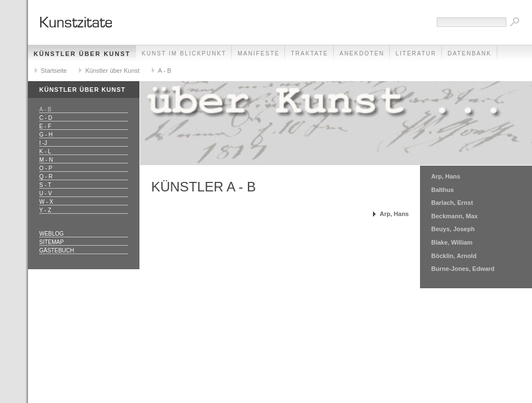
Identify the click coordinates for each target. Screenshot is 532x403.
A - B (165, 71)
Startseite (54, 71)
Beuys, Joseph (453, 229)
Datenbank (469, 53)
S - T (45, 185)
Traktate (309, 53)
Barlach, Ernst (452, 203)
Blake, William (452, 242)
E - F (45, 126)
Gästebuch (57, 250)
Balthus (442, 190)
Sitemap (52, 242)
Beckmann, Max (454, 216)
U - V (46, 193)
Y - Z (45, 210)
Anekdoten (362, 53)
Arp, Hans (394, 214)
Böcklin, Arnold (454, 256)
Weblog (52, 234)
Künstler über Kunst (82, 54)
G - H (46, 135)
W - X (46, 202)
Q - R (46, 177)
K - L (45, 151)
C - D (46, 118)
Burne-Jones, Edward (463, 269)
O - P (46, 168)
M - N (46, 160)
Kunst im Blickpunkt (184, 53)
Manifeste (258, 53)
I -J (43, 143)
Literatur (416, 53)
